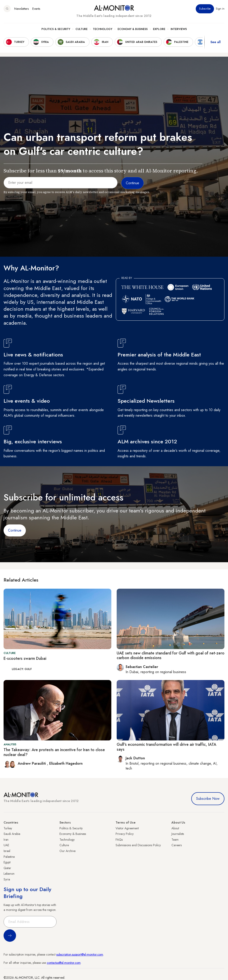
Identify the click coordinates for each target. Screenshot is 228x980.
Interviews (179, 29)
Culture (81, 29)
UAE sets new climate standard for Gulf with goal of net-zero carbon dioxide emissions (171, 656)
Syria (7, 879)
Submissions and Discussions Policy (138, 845)
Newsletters (21, 9)
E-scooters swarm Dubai (25, 658)
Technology (103, 29)
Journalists (178, 834)
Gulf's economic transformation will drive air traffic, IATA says (166, 747)
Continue (15, 530)
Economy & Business (133, 29)
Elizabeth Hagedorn (66, 763)
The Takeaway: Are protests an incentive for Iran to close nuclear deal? (54, 752)
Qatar (7, 868)
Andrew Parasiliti (32, 763)
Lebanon (9, 874)
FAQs (119, 840)
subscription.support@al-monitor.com (80, 954)
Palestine (9, 857)
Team (175, 840)
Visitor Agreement (127, 828)
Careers (177, 845)
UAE (6, 845)
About (175, 828)
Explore (159, 29)
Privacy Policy (125, 834)
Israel (7, 851)
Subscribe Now (208, 799)
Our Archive (67, 851)
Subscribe (205, 9)
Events (36, 9)
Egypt (7, 862)
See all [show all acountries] (216, 42)
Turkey (8, 828)
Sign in (220, 9)
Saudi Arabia (12, 834)
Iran (6, 840)
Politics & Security (56, 29)
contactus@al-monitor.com (64, 963)
